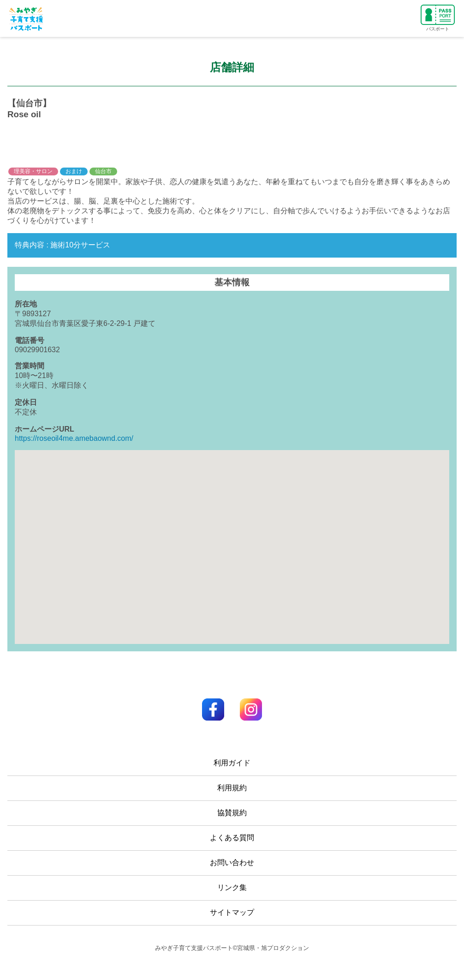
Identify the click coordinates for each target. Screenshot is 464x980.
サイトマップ (232, 912)
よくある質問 (232, 838)
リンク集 (232, 887)
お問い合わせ (232, 863)
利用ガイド (232, 763)
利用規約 (232, 788)
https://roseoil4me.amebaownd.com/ (74, 438)
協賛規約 (232, 813)
